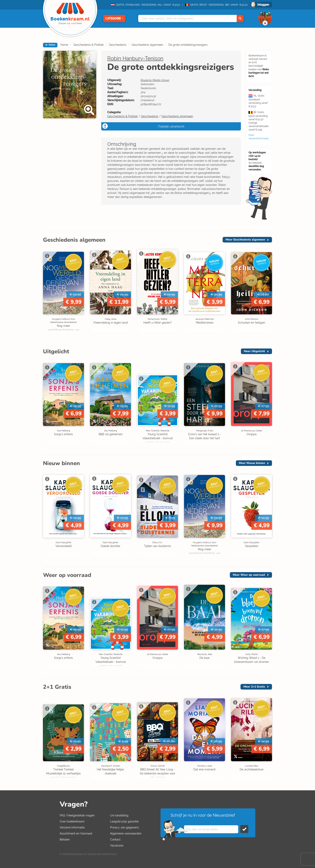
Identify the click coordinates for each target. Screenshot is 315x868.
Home (64, 45)
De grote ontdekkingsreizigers (188, 45)
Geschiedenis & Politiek (88, 45)
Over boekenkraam (72, 821)
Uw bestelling (119, 815)
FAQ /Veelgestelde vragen (77, 815)
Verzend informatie (72, 827)
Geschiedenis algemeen (147, 45)
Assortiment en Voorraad (76, 833)
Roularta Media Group (155, 80)
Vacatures (117, 846)
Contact (115, 839)
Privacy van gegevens (124, 827)
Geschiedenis (118, 45)
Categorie (114, 18)
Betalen (65, 839)
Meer (245, 240)
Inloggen (263, 5)
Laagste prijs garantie (124, 821)
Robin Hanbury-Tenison (135, 58)
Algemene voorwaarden (126, 833)
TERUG (50, 45)
